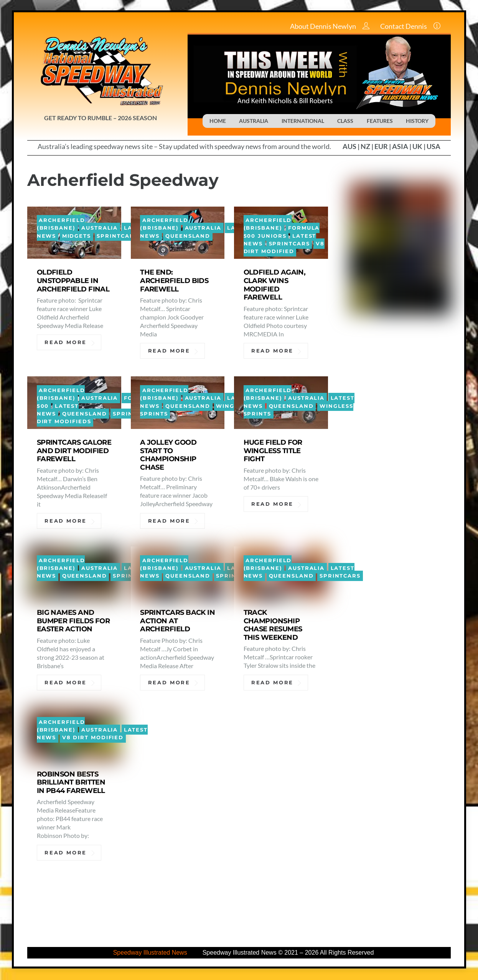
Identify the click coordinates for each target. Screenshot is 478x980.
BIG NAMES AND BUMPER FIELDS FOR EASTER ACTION (73, 621)
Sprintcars (117, 236)
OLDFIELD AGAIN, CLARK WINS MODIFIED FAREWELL (275, 286)
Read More (66, 343)
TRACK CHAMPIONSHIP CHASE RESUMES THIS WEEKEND (273, 625)
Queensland (188, 236)
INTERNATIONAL (303, 121)
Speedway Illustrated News (150, 954)
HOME (218, 121)
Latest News (58, 410)
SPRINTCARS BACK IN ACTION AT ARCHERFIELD (177, 621)
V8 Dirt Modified (284, 248)
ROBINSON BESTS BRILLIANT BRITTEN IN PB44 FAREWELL (71, 783)
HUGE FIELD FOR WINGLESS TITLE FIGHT (273, 451)
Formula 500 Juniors (282, 233)
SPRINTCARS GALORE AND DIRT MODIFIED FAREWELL (74, 451)
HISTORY (417, 121)
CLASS (345, 121)
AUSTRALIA (254, 121)
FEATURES (380, 121)
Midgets (77, 236)
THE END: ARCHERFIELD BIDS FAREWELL (174, 281)
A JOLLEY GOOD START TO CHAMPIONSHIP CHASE (168, 456)
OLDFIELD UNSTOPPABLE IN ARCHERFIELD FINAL (73, 281)
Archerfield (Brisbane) (61, 224)
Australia (100, 229)
